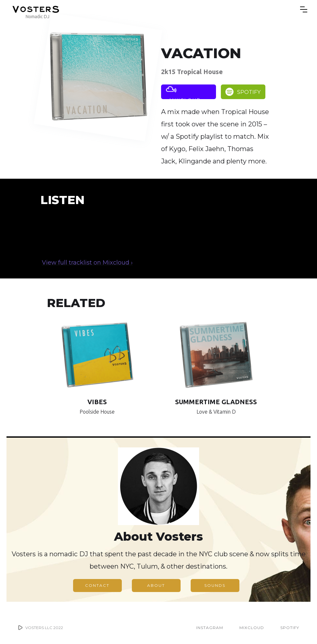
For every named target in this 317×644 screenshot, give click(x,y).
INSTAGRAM (210, 628)
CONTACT (97, 585)
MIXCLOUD (252, 628)
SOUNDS (215, 585)
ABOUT (156, 585)
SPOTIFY (290, 628)
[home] (36, 9)
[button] (304, 9)
